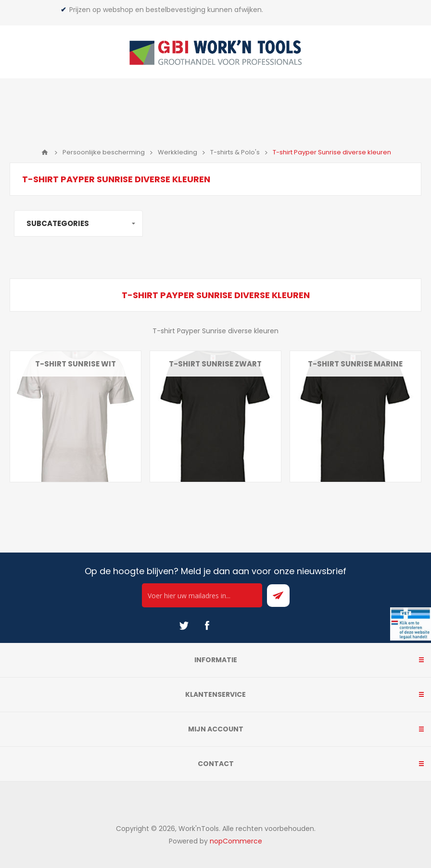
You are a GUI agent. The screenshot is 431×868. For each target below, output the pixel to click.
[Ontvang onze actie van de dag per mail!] (202, 595)
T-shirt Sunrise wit (76, 364)
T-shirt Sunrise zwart (215, 364)
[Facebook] (207, 626)
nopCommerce (236, 841)
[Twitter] (184, 626)
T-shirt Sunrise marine (355, 364)
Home (45, 152)
